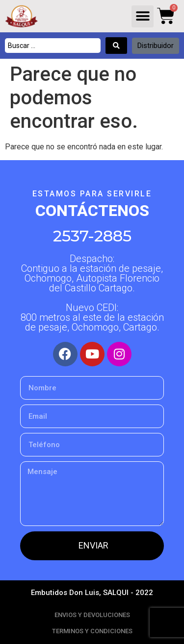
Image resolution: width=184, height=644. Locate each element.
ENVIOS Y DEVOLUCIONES (92, 615)
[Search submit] (116, 46)
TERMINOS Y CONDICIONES (92, 631)
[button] (143, 16)
